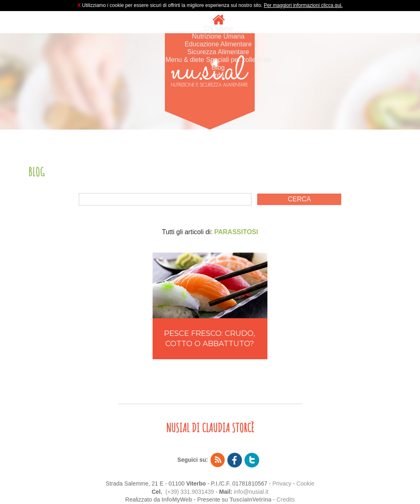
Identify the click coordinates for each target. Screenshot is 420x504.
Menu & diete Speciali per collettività (218, 60)
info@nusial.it (251, 492)
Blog (218, 67)
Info (218, 75)
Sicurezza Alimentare (218, 52)
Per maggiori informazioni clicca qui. (303, 5)
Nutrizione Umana (218, 36)
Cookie (306, 483)
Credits (285, 499)
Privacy (282, 483)
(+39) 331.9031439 (190, 492)
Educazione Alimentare (218, 44)
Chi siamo (218, 29)
